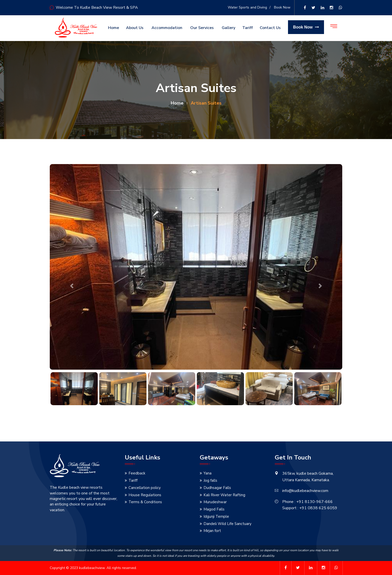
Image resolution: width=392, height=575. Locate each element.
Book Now (282, 7)
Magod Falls (214, 509)
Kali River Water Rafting (224, 495)
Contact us (270, 28)
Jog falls (210, 480)
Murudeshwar (215, 502)
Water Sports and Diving (247, 7)
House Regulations (145, 495)
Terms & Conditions (145, 502)
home (177, 103)
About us (135, 28)
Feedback (137, 473)
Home (113, 28)
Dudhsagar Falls (217, 488)
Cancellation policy (145, 488)
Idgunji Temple (216, 516)
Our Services (202, 28)
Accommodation (167, 28)
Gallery (228, 28)
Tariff (247, 28)
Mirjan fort (212, 531)
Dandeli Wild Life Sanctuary (227, 524)
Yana (207, 473)
